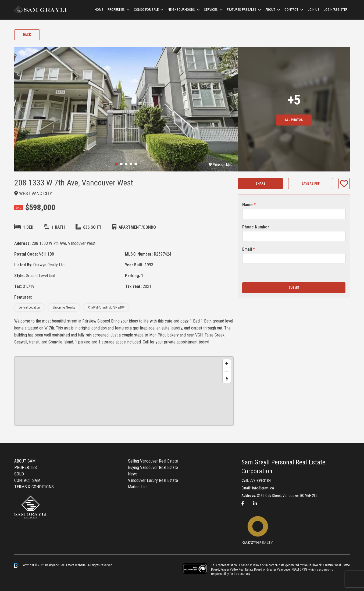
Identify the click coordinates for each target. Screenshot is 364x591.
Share (260, 184)
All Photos (294, 120)
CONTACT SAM (27, 480)
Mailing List (137, 487)
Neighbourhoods (181, 10)
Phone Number (256, 227)
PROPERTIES (26, 468)
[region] (124, 391)
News (133, 474)
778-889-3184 (260, 481)
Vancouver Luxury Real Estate (153, 480)
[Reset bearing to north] (227, 379)
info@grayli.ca (263, 488)
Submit (294, 288)
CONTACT (291, 10)
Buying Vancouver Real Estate (153, 468)
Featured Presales (242, 10)
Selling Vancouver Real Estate (153, 461)
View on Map (221, 164)
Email (249, 249)
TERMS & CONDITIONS (34, 487)
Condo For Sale (146, 10)
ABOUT (270, 10)
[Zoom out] (227, 371)
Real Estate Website (73, 565)
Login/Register (336, 10)
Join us (313, 10)
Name (249, 205)
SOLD (19, 474)
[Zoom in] (227, 363)
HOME (99, 10)
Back (27, 35)
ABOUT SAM (25, 461)
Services (211, 10)
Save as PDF (311, 184)
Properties (116, 10)
